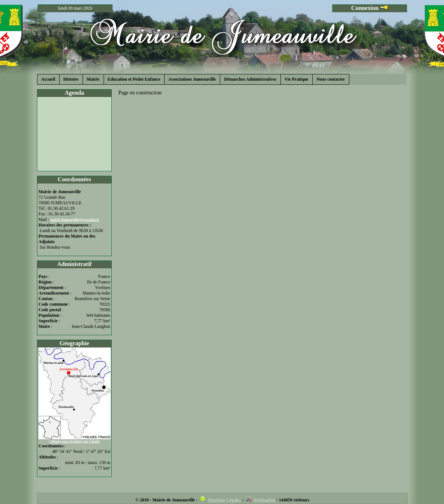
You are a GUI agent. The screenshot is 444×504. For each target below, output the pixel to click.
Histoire (71, 79)
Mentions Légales (225, 500)
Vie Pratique (297, 79)
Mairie (93, 79)
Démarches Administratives (250, 79)
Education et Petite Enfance (134, 79)
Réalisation (264, 500)
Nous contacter (331, 79)
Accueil (48, 79)
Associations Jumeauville (192, 79)
